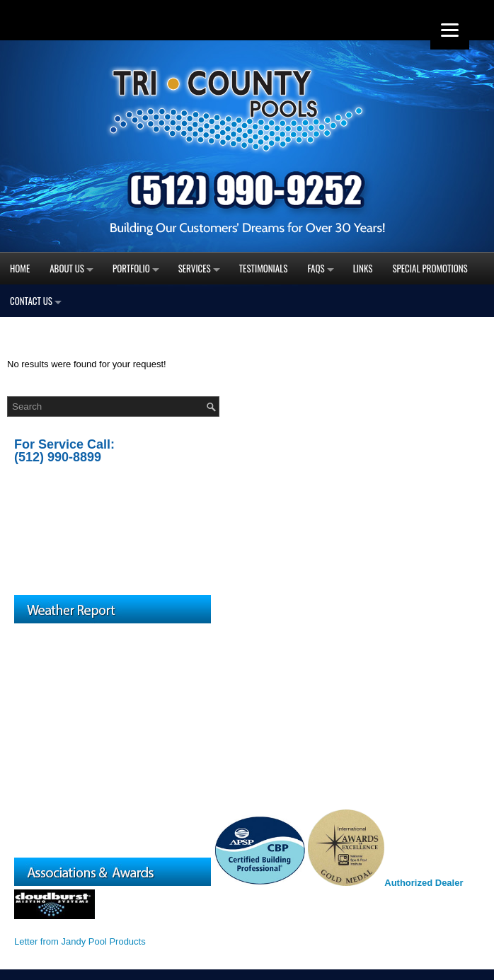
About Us (67, 268)
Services (195, 268)
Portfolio (131, 268)
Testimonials (264, 268)
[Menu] (450, 30)
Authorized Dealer (424, 883)
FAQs (316, 268)
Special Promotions (430, 268)
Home (20, 268)
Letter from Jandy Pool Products (80, 941)
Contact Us (31, 301)
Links (363, 268)
